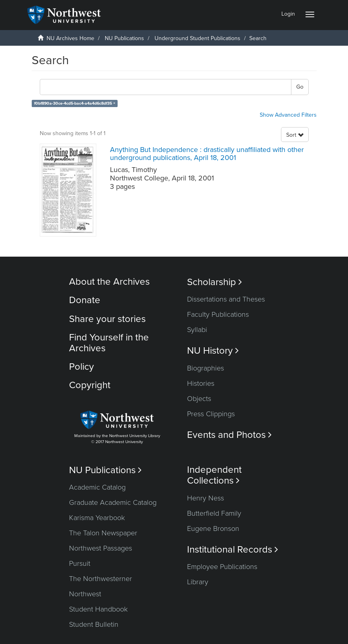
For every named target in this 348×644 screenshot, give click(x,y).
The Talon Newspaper (103, 533)
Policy (81, 367)
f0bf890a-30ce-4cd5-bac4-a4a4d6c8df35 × (75, 103)
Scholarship (215, 282)
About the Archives (109, 282)
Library (198, 582)
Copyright (90, 385)
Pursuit (80, 563)
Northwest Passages (101, 548)
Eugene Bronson (213, 529)
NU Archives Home (70, 38)
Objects (199, 399)
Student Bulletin (94, 624)
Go (300, 87)
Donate (85, 300)
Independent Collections (214, 475)
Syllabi (197, 330)
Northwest (85, 594)
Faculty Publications (218, 314)
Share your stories (107, 319)
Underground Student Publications (197, 38)
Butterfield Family (214, 513)
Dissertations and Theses (226, 299)
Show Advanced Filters (288, 115)
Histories (201, 383)
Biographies (206, 368)
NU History (213, 351)
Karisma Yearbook (97, 518)
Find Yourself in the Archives (109, 343)
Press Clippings (211, 414)
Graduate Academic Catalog (113, 502)
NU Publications (124, 38)
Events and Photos (229, 435)
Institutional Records (233, 550)
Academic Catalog (97, 487)
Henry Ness (206, 498)
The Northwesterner (101, 579)
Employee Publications (222, 567)
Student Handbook (98, 609)
